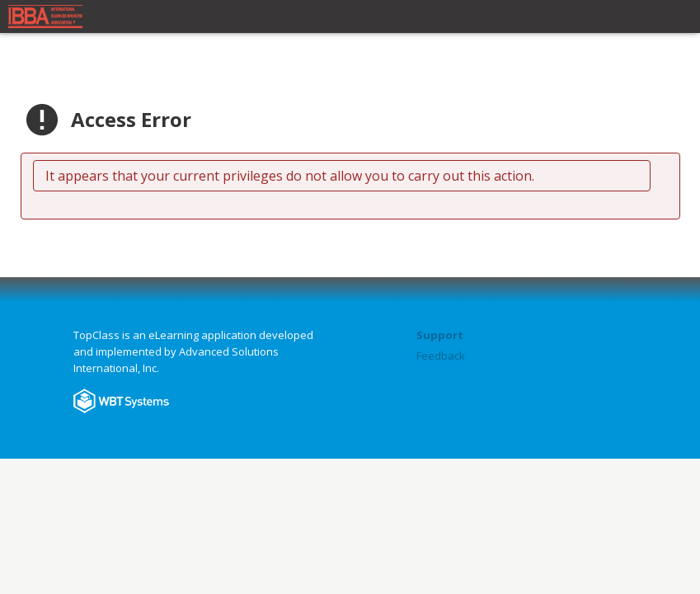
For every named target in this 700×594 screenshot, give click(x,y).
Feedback (441, 356)
